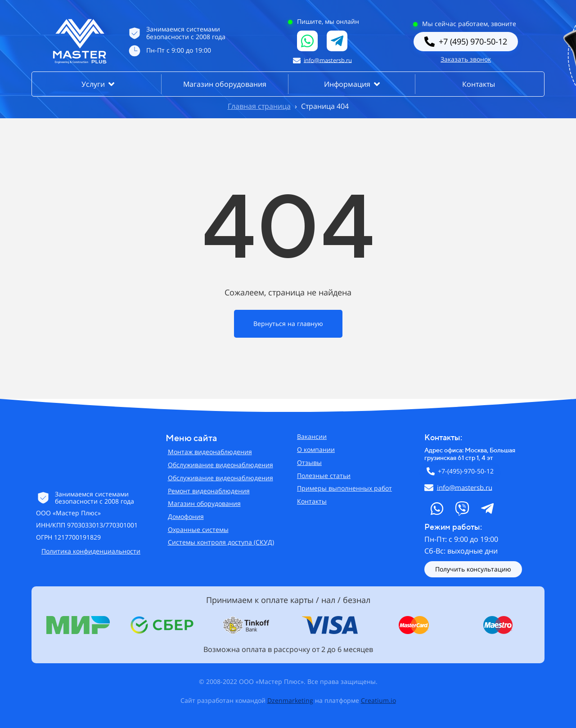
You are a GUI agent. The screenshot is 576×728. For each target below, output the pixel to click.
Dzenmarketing (290, 700)
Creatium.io (378, 700)
